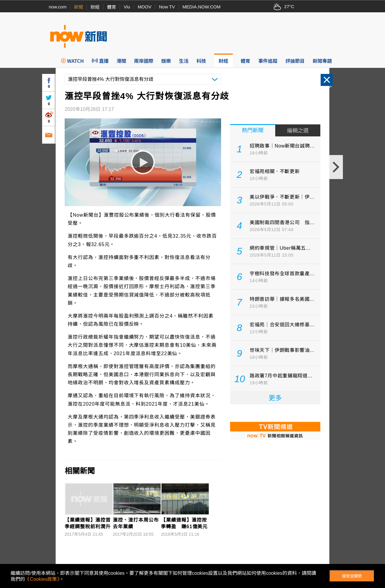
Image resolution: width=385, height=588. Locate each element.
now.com (58, 7)
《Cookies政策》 (42, 579)
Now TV (167, 7)
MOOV (145, 7)
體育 (112, 7)
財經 (95, 7)
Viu (127, 7)
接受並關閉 (352, 576)
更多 (275, 398)
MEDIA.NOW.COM (202, 7)
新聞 (79, 7)
